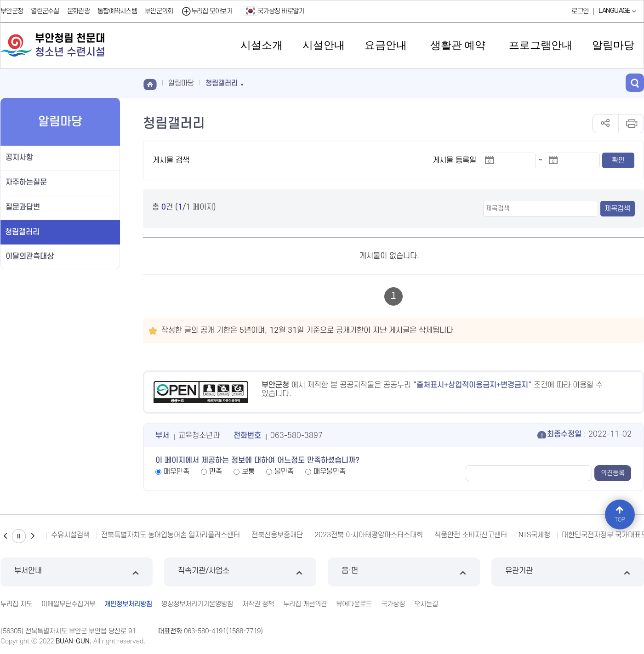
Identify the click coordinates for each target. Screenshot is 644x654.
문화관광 (78, 11)
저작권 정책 (258, 604)
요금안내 (386, 45)
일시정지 (19, 536)
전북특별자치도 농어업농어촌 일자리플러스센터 (171, 535)
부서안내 (77, 572)
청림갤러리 (22, 232)
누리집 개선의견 (305, 604)
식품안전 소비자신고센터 (471, 535)
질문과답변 (23, 207)
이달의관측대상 (30, 256)
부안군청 (12, 11)
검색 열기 (635, 83)
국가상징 (393, 604)
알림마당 (613, 45)
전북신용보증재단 (277, 535)
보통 (248, 472)
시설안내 (324, 45)
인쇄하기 (631, 124)
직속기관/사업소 (240, 572)
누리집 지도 (16, 604)
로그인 (580, 11)
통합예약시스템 (117, 11)
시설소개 (262, 45)
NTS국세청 (534, 535)
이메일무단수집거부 (68, 604)
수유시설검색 (70, 535)
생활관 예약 (458, 45)
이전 (5, 536)
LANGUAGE (618, 11)
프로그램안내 (541, 45)
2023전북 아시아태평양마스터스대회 (369, 535)
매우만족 (177, 472)
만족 (216, 472)
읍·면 (404, 572)
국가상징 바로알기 (274, 11)
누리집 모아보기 (207, 11)
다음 (33, 536)
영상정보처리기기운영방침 (197, 604)
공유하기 (606, 124)
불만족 (284, 472)
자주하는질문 (26, 182)
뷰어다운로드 (354, 604)
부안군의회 (159, 11)
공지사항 (19, 158)
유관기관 (567, 572)
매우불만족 (330, 472)
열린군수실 (45, 11)
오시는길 (426, 604)
